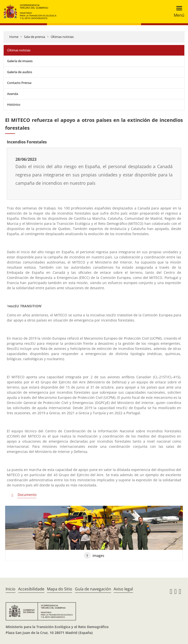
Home (14, 37)
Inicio (11, 589)
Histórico (14, 104)
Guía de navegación (93, 589)
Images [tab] (94, 555)
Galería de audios (20, 72)
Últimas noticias (62, 37)
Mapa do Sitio (60, 589)
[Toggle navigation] (178, 12)
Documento (27, 495)
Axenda (13, 94)
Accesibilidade (31, 589)
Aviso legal (123, 589)
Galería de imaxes (20, 61)
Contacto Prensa (19, 83)
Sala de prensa (35, 37)
